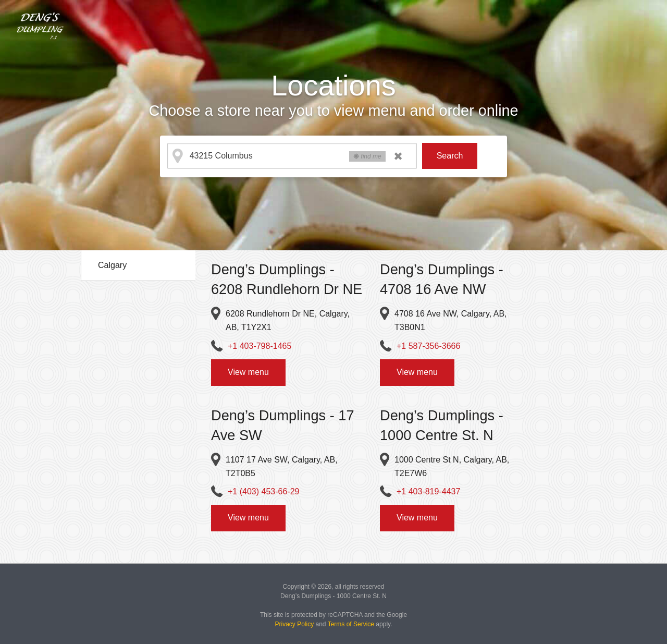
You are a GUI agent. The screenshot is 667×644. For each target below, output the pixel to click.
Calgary (112, 265)
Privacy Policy (295, 624)
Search (450, 156)
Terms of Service (351, 624)
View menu (248, 372)
